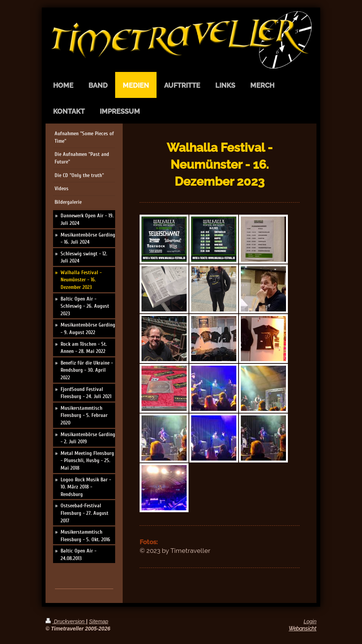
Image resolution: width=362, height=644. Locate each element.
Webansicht (303, 629)
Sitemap (98, 621)
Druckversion (66, 621)
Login (310, 621)
